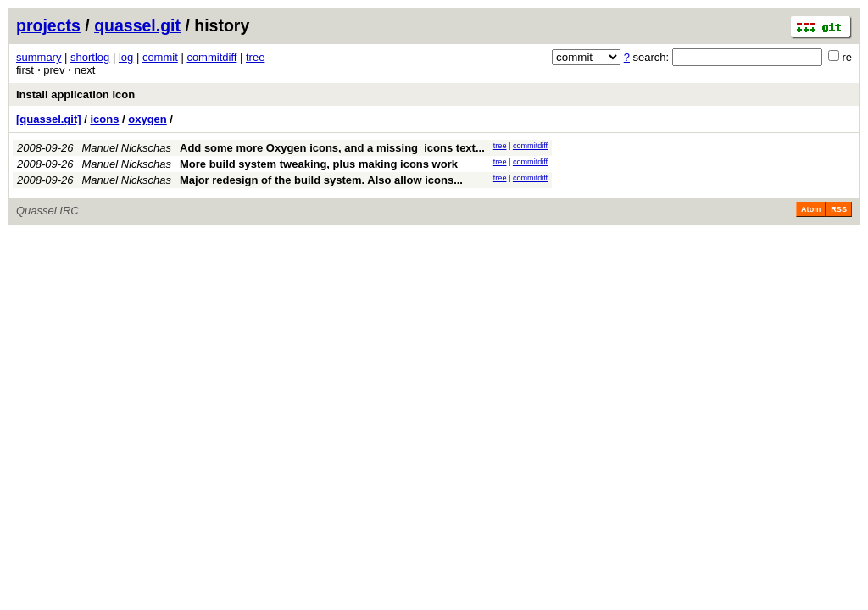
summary (39, 57)
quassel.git (137, 25)
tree (255, 57)
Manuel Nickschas (127, 148)
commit (160, 57)
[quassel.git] (49, 119)
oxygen (147, 119)
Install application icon (75, 94)
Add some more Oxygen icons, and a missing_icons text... (332, 148)
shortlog (90, 57)
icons (104, 119)
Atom (811, 209)
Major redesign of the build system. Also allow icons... (321, 180)
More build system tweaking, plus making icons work (319, 164)
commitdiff (211, 57)
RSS (839, 209)
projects (48, 25)
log (126, 57)
